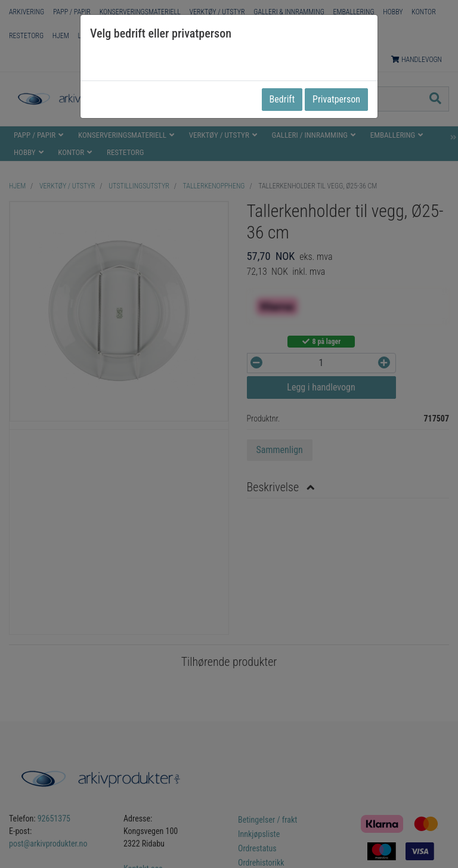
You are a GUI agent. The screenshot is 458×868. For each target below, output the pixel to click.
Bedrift (282, 99)
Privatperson (336, 99)
